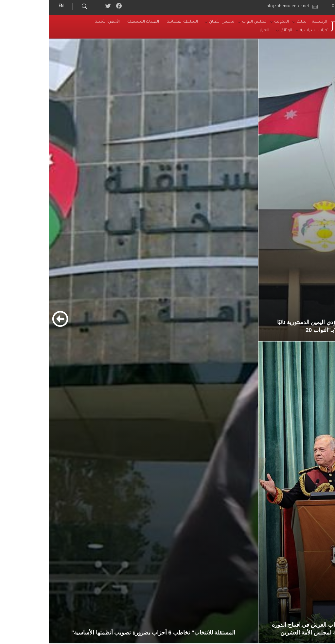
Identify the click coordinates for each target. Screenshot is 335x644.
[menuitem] (271, 22)
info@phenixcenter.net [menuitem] (239, 7)
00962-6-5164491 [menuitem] (300, 7)
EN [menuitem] (12, 7)
